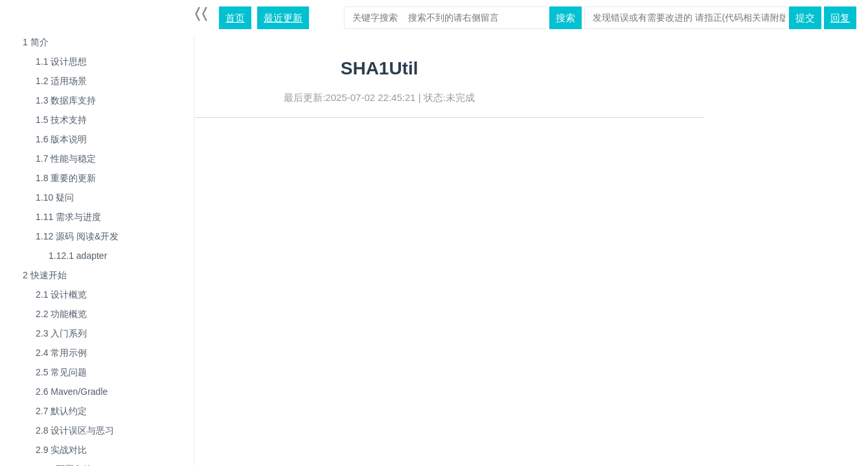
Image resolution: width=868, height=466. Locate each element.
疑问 (55, 197)
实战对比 (61, 450)
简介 (36, 42)
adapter (78, 256)
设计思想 (61, 61)
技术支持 (61, 120)
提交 (805, 18)
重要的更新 (66, 178)
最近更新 (283, 18)
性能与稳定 (66, 159)
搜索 (565, 18)
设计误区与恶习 (75, 430)
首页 (235, 18)
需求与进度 (68, 217)
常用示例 (61, 353)
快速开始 (45, 275)
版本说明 (61, 139)
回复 (840, 18)
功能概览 (61, 314)
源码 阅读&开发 (77, 236)
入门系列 (61, 333)
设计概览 (61, 294)
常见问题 (61, 372)
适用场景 (61, 81)
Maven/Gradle (72, 392)
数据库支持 (66, 100)
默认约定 (61, 411)
